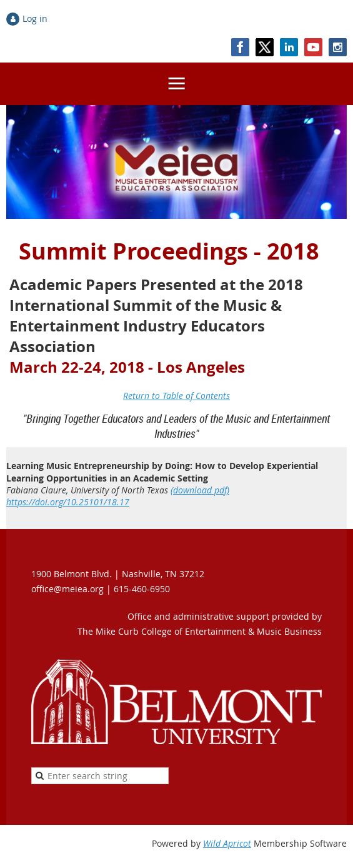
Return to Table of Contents (176, 396)
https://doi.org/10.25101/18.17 (68, 502)
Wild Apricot (227, 843)
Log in (35, 18)
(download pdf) (200, 490)
